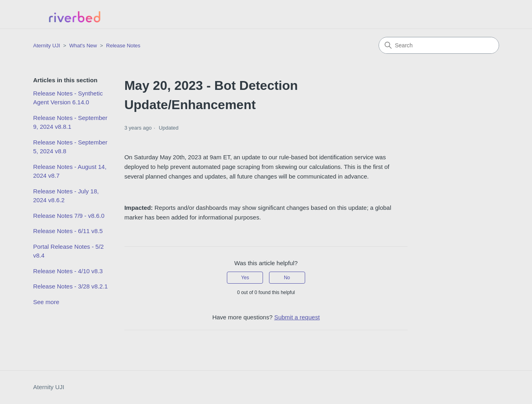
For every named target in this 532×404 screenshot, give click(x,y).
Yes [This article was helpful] (245, 278)
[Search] (439, 45)
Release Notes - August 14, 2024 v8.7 (70, 171)
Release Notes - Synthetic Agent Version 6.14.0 (68, 98)
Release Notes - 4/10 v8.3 (68, 271)
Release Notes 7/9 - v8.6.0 (69, 216)
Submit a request (297, 317)
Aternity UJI (49, 387)
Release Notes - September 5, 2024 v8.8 (70, 147)
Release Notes (123, 46)
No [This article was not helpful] (287, 278)
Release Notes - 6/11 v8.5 (68, 231)
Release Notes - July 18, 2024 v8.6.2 (66, 196)
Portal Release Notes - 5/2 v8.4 (69, 251)
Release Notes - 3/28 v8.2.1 (71, 286)
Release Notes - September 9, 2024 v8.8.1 (70, 122)
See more (46, 302)
